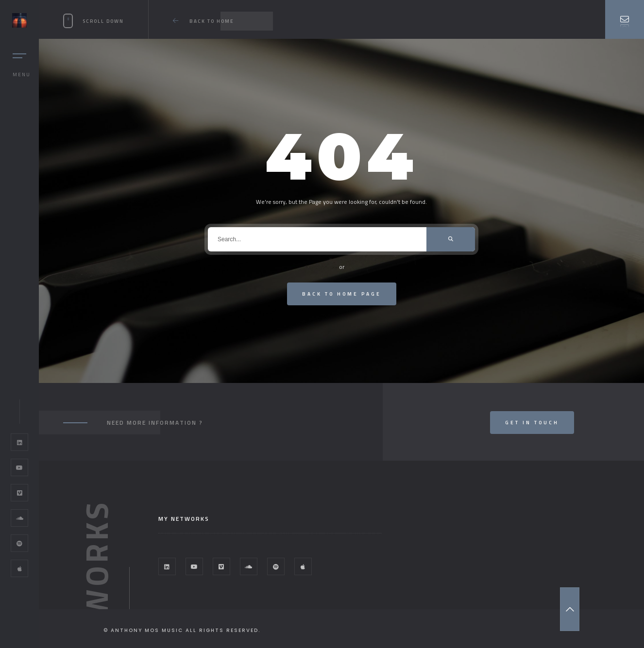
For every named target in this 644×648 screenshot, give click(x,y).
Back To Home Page (342, 294)
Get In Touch (532, 423)
